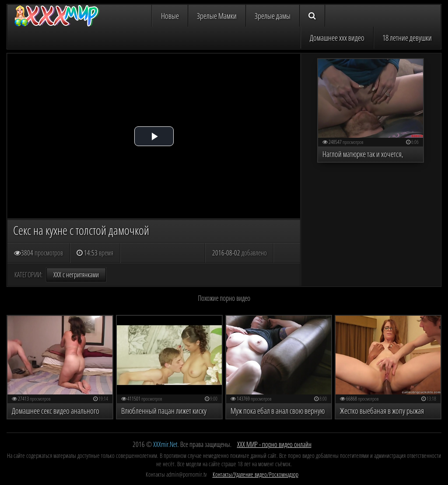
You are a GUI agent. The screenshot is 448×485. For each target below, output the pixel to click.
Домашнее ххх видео (337, 38)
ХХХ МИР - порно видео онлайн (274, 444)
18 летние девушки (407, 38)
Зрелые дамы (273, 16)
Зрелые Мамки (217, 16)
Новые (170, 16)
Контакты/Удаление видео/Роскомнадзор (255, 474)
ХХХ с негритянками (76, 275)
